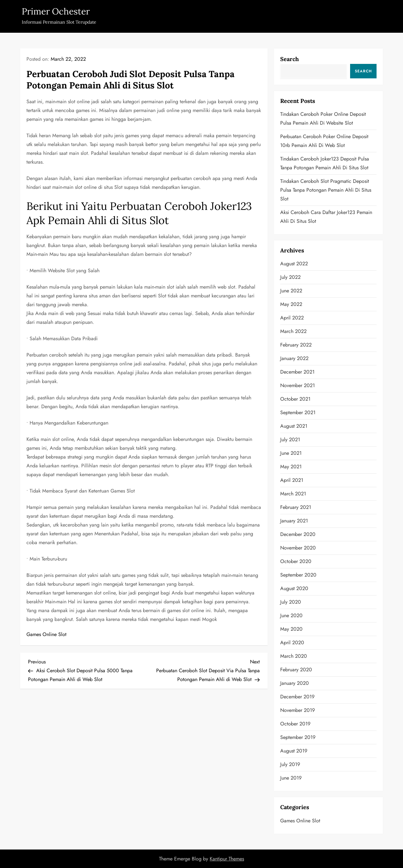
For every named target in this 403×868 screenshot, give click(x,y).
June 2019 (291, 778)
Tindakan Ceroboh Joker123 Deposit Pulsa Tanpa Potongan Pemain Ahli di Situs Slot (325, 163)
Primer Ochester (56, 11)
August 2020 (294, 588)
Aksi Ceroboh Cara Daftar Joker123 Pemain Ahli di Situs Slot (326, 217)
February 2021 (296, 507)
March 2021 (293, 494)
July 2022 (290, 277)
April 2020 (292, 643)
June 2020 (291, 615)
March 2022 (293, 331)
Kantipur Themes (227, 859)
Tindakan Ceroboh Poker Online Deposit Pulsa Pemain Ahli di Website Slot (323, 118)
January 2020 (295, 683)
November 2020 (298, 548)
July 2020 (291, 602)
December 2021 (297, 372)
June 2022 (291, 291)
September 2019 (298, 737)
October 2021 (295, 399)
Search (289, 59)
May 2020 (291, 629)
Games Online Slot (46, 634)
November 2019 (298, 710)
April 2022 (292, 318)
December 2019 (297, 697)
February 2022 (296, 345)
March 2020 (294, 656)
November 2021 (298, 385)
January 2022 (294, 358)
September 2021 (298, 412)
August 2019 (294, 751)
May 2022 (291, 304)
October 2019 (295, 724)
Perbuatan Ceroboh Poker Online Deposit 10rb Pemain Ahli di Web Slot (324, 141)
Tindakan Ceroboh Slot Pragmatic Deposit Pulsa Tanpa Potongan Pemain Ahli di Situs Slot (326, 190)
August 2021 (294, 426)
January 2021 (294, 521)
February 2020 (296, 670)
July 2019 (290, 764)
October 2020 (296, 561)
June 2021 (291, 453)
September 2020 (298, 575)
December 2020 (298, 534)
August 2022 (294, 264)
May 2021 (291, 467)
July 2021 (290, 440)
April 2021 (292, 480)
